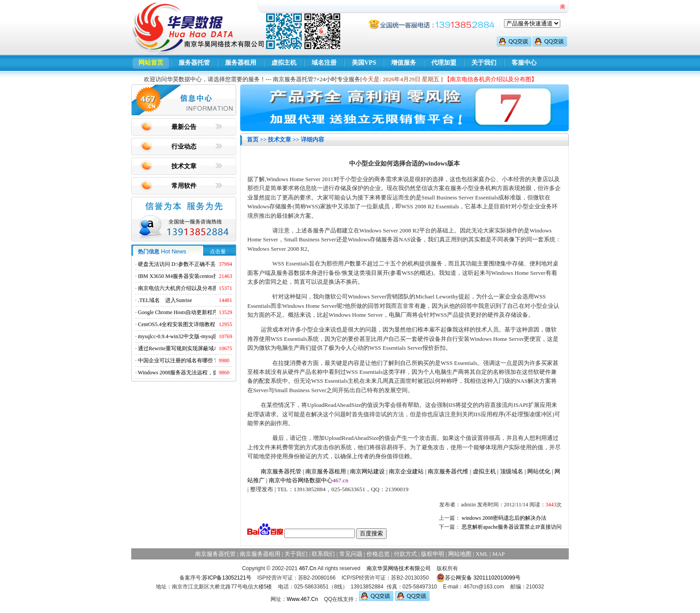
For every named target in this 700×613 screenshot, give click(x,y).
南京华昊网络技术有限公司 (399, 568)
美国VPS (364, 63)
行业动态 (184, 147)
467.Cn (308, 568)
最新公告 (184, 127)
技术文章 (184, 166)
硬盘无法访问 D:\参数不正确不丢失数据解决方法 (196, 264)
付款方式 (405, 554)
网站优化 (539, 471)
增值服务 (404, 63)
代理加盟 (444, 63)
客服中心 (524, 63)
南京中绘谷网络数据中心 (301, 480)
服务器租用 (241, 63)
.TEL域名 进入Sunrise (165, 300)
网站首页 (151, 63)
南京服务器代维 (448, 471)
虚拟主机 (284, 63)
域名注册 (324, 63)
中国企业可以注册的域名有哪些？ (178, 360)
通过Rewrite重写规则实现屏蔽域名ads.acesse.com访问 (200, 348)
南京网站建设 (367, 471)
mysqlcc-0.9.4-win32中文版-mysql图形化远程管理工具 (200, 336)
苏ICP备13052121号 (227, 578)
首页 (253, 139)
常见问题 (351, 554)
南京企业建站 (406, 471)
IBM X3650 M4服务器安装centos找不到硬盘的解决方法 (202, 276)
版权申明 (433, 554)
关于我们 (484, 63)
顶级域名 (512, 471)
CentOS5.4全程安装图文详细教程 (177, 324)
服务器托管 (194, 63)
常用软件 (184, 186)
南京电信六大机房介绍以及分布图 (178, 288)
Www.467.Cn (302, 599)
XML (482, 554)
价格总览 (378, 554)
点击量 (218, 252)
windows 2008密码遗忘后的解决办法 (504, 518)
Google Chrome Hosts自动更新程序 (178, 312)
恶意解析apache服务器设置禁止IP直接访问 (512, 527)
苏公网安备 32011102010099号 (478, 578)
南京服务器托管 (281, 471)
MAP (499, 554)
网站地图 (460, 554)
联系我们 (323, 554)
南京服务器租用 (326, 471)
